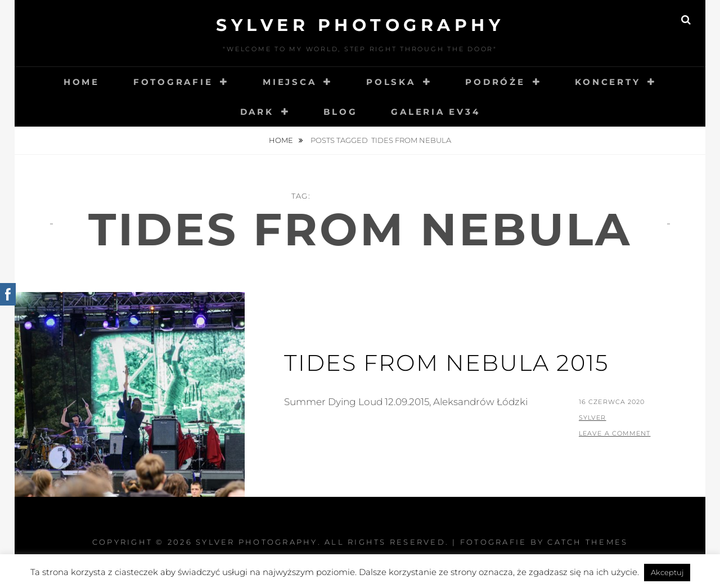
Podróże (495, 82)
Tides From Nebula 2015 (446, 363)
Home (82, 82)
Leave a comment (615, 433)
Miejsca (289, 82)
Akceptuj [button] (667, 572)
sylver (593, 418)
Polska (391, 82)
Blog (340, 112)
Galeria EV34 (435, 112)
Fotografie (173, 82)
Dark (257, 112)
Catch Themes (588, 542)
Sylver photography (360, 25)
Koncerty (607, 82)
